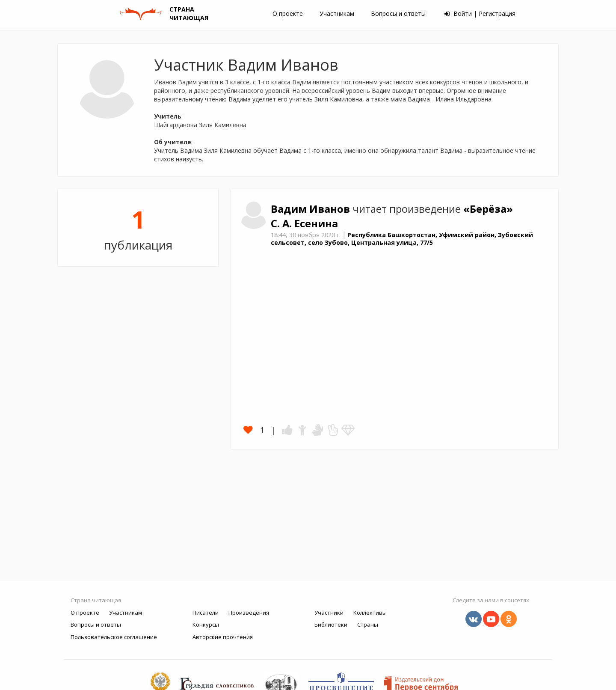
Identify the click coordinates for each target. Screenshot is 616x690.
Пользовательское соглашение (114, 637)
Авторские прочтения (223, 637)
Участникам (337, 13)
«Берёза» (488, 209)
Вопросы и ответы (398, 13)
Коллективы (370, 613)
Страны (368, 625)
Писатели (206, 613)
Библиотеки (331, 625)
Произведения (249, 613)
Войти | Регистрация (480, 13)
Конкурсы (206, 625)
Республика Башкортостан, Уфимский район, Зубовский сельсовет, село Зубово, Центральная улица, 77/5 (402, 239)
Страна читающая (96, 600)
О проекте (288, 13)
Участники (329, 613)
